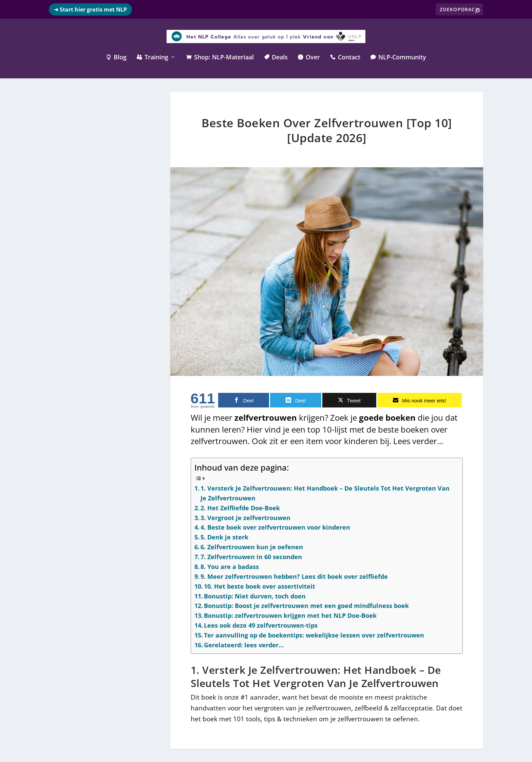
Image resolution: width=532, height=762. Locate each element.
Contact (345, 57)
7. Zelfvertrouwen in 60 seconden (251, 556)
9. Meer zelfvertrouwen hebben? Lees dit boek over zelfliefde (294, 576)
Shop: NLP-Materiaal (220, 57)
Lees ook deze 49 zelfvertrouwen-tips (261, 625)
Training (153, 57)
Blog (116, 57)
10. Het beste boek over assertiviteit (260, 586)
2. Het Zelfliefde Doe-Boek (240, 507)
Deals (276, 57)
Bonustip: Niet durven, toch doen (255, 595)
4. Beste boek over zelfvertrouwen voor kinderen (275, 527)
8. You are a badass (230, 566)
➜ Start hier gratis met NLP (90, 9)
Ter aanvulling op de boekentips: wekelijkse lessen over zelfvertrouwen (314, 635)
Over (309, 57)
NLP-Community (398, 57)
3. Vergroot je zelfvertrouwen (245, 517)
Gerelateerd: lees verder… (244, 644)
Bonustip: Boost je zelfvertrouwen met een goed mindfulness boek (306, 605)
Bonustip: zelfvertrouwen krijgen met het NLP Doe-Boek (290, 615)
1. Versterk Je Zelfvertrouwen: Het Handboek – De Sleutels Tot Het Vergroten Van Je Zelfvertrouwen (325, 492)
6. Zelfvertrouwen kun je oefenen (252, 547)
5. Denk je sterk (224, 537)
